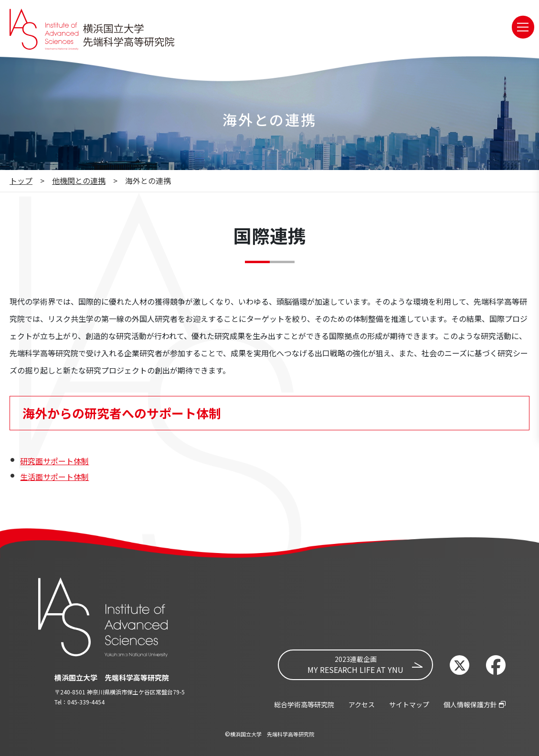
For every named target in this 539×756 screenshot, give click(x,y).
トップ (21, 181)
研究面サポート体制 (54, 461)
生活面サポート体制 (54, 477)
